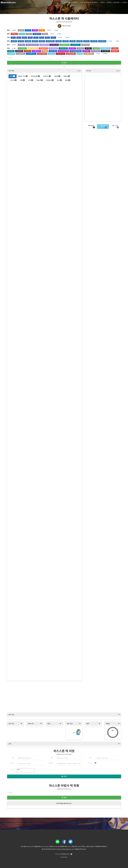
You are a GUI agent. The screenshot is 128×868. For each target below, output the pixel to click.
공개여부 (90, 763)
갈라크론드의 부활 (76, 51)
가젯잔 (88, 49)
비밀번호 (51, 763)
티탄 (80, 54)
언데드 (94, 41)
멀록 (28, 41)
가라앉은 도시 (31, 54)
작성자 (12, 763)
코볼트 (115, 49)
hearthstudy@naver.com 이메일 (69, 849)
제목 (52, 758)
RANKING (68, 2)
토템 (65, 41)
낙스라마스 (22, 49)
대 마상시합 (53, 49)
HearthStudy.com (66, 854)
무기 (29, 34)
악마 (35, 41)
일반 (21, 31)
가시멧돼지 (50, 41)
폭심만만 (19, 51)
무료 (14, 31)
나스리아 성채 (42, 54)
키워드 (90, 758)
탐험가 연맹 (63, 49)
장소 (45, 34)
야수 (42, 41)
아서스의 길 (60, 54)
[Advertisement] (64, 697)
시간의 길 (85, 45)
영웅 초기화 (104, 127)
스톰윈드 (11, 54)
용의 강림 (53, 51)
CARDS (103, 2)
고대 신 (72, 49)
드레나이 (102, 41)
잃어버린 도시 (75, 45)
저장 (64, 776)
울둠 (45, 51)
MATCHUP (87, 2)
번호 (13, 758)
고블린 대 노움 (33, 49)
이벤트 (21, 45)
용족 (58, 41)
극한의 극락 (44, 45)
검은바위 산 (43, 49)
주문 (22, 34)
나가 (86, 41)
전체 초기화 (92, 127)
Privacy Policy (64, 857)
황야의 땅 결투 (89, 54)
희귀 (28, 31)
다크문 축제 (105, 51)
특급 (35, 31)
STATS (76, 3)
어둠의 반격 (36, 51)
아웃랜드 (86, 51)
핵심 (14, 45)
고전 (14, 49)
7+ (53, 38)
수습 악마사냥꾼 (63, 51)
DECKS (110, 2)
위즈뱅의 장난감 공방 (32, 45)
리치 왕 (51, 54)
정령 (79, 41)
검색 (64, 63)
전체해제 (56, 30)
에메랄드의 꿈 (65, 45)
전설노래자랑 (71, 54)
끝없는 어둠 (54, 45)
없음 (14, 41)
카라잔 (80, 49)
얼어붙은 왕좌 (105, 49)
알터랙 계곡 (21, 54)
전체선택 (49, 30)
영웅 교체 (37, 34)
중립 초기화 (115, 127)
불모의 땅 (115, 51)
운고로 (96, 49)
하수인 (14, 34)
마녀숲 (11, 51)
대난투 (27, 51)
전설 (42, 31)
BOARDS (95, 2)
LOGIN (125, 2)
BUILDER (117, 2)
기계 (21, 41)
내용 (13, 770)
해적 (72, 41)
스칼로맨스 (96, 51)
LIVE (82, 2)
